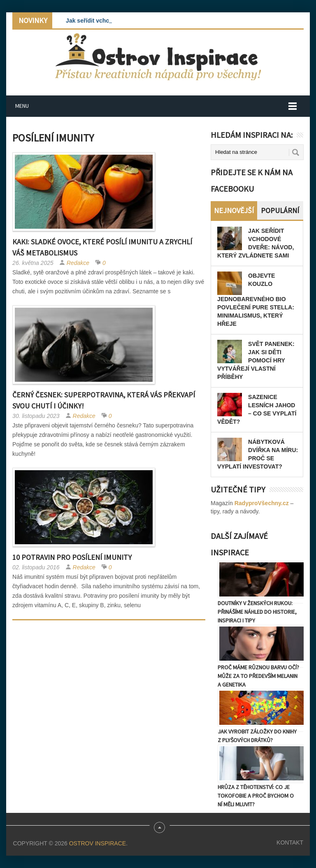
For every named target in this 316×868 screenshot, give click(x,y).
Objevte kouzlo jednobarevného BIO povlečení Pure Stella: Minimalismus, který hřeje (256, 300)
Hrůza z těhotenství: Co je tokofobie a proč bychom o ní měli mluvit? (256, 796)
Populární (280, 210)
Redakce (78, 263)
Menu (22, 106)
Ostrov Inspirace (98, 843)
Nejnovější (234, 210)
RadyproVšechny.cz (262, 503)
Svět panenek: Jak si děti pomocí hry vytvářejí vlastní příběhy (256, 360)
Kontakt (290, 842)
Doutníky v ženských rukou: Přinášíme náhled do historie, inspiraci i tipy (257, 612)
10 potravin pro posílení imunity (72, 557)
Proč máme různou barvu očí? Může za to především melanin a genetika (258, 676)
